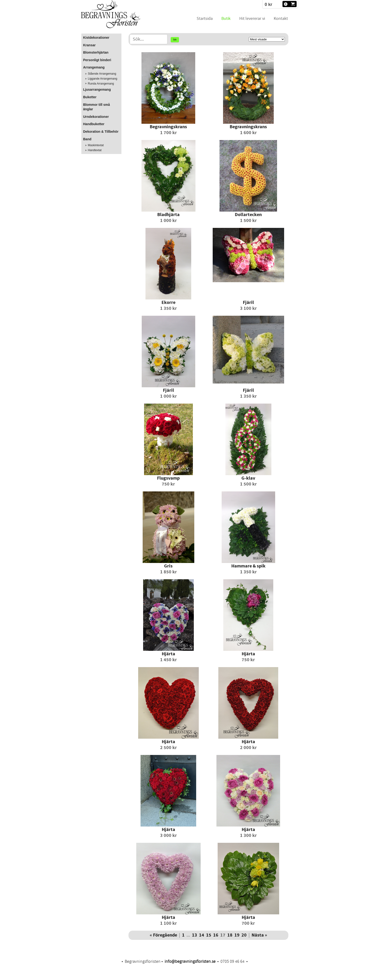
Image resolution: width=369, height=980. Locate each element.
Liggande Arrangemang (103, 79)
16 (216, 935)
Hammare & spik (248, 566)
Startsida (205, 19)
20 (244, 935)
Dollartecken (248, 215)
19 (237, 935)
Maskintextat (96, 145)
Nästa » (259, 935)
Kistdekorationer (96, 38)
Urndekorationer (96, 117)
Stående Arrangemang (102, 74)
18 (230, 935)
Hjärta (168, 654)
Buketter (90, 97)
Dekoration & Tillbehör (101, 132)
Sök (175, 40)
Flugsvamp (168, 478)
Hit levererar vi (252, 19)
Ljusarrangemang (97, 89)
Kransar (89, 45)
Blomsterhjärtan (96, 52)
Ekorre (168, 303)
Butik (226, 19)
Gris (168, 566)
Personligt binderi (97, 60)
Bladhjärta (168, 215)
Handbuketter (94, 124)
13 (195, 935)
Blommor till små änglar (97, 107)
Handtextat (95, 150)
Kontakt (281, 19)
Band (87, 139)
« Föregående (163, 935)
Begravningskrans (168, 127)
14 (202, 935)
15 (209, 935)
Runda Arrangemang (101, 84)
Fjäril (248, 303)
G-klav (248, 478)
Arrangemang (94, 67)
